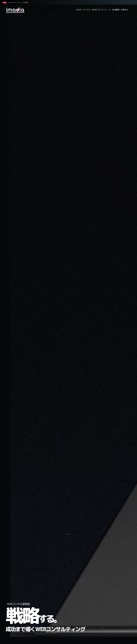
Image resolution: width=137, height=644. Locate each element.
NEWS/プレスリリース (101, 10)
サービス (87, 10)
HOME (79, 10)
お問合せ (124, 10)
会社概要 (116, 10)
